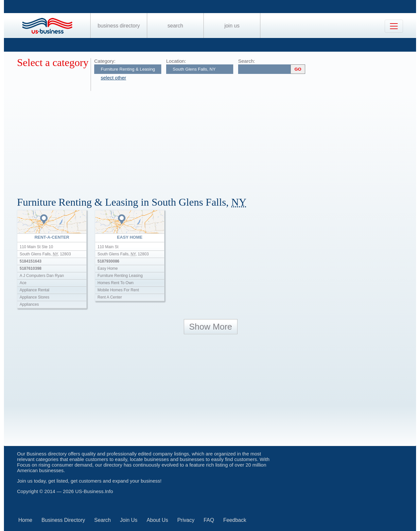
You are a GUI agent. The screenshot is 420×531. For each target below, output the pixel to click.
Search (175, 26)
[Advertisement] (213, 140)
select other (114, 78)
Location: (176, 61)
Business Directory (119, 26)
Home (25, 520)
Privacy (186, 520)
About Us (157, 520)
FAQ (209, 520)
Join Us (232, 26)
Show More (211, 327)
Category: (105, 61)
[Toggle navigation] (394, 26)
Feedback (235, 520)
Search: (247, 61)
